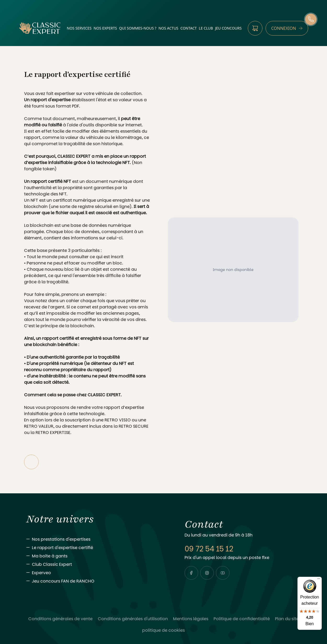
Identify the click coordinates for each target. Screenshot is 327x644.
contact (188, 28)
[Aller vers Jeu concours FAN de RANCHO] (95, 581)
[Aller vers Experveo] (95, 573)
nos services (79, 28)
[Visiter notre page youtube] (223, 573)
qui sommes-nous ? (138, 28)
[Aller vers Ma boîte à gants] (95, 556)
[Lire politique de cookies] (163, 630)
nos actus (168, 28)
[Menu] (319, 580)
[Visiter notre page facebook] (191, 573)
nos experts (105, 28)
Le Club (206, 28)
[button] (191, 573)
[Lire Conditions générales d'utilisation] (133, 619)
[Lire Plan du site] (287, 619)
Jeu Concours (228, 28)
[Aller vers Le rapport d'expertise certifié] (95, 548)
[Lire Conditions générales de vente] (60, 619)
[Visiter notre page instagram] (207, 573)
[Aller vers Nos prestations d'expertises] (95, 539)
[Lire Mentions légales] (191, 619)
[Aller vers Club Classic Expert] (95, 564)
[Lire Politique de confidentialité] (242, 619)
